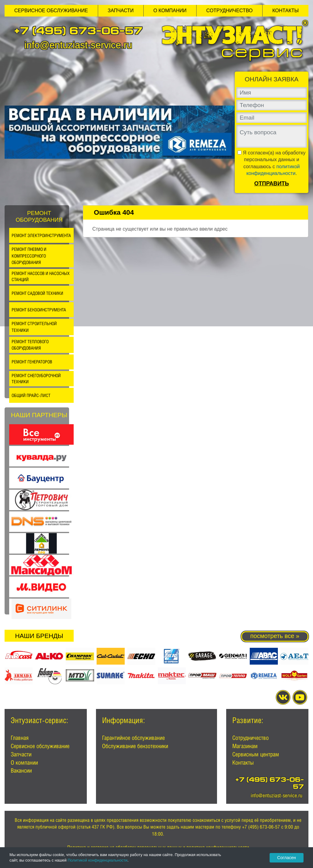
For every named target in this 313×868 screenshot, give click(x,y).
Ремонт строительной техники (34, 327)
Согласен (287, 858)
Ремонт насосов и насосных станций (41, 276)
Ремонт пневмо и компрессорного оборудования (29, 256)
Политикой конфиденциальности (98, 860)
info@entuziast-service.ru (78, 45)
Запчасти (121, 11)
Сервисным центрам (256, 754)
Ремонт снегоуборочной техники (36, 378)
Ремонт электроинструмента (41, 235)
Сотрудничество (230, 11)
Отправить (272, 184)
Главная (20, 738)
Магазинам (245, 746)
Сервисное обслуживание (51, 11)
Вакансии (21, 770)
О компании (170, 11)
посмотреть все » (275, 636)
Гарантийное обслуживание (133, 738)
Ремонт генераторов (32, 362)
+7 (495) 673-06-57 (78, 32)
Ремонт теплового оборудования (30, 345)
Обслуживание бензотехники (135, 746)
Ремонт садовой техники (37, 293)
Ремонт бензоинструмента (39, 310)
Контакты (285, 11)
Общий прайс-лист (31, 395)
